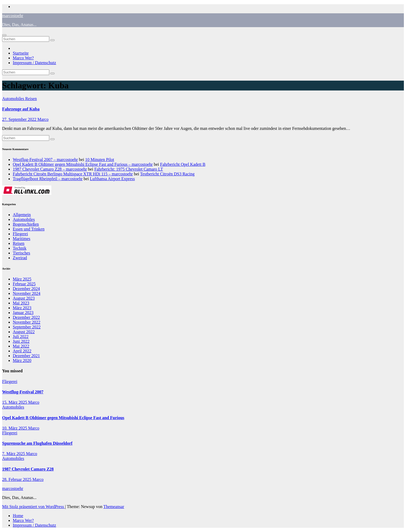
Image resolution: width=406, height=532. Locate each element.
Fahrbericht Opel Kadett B (183, 164)
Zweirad (20, 258)
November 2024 (27, 293)
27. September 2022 (20, 119)
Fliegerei (20, 234)
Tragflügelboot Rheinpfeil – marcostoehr (48, 179)
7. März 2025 (14, 454)
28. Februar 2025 (17, 479)
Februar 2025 (24, 284)
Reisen (31, 99)
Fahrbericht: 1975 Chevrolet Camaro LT (129, 169)
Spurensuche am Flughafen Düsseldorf (37, 443)
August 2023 (24, 298)
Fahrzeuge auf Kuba (21, 109)
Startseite (21, 53)
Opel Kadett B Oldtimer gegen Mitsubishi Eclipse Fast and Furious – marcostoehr (83, 164)
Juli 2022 (21, 337)
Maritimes (22, 239)
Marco (43, 119)
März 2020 (22, 360)
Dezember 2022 (26, 317)
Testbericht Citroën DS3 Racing (167, 174)
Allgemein (22, 215)
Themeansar (114, 507)
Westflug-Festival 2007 (23, 392)
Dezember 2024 (26, 289)
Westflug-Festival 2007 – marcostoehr (45, 160)
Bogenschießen (26, 224)
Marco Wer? (23, 58)
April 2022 (22, 351)
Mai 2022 (21, 346)
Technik (20, 248)
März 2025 (22, 279)
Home (18, 516)
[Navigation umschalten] (4, 35)
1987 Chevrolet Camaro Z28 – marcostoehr (50, 169)
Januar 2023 (23, 313)
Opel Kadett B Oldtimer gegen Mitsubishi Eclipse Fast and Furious (63, 418)
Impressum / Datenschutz (34, 63)
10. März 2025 (15, 428)
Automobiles (14, 99)
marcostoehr (13, 16)
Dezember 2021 (26, 356)
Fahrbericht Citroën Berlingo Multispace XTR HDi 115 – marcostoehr (73, 174)
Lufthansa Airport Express (112, 179)
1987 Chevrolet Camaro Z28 (28, 469)
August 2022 (24, 332)
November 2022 (27, 322)
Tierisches (21, 253)
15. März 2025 (15, 402)
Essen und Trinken (29, 229)
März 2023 (22, 308)
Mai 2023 (21, 303)
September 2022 (27, 327)
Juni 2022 (21, 341)
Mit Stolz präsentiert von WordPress (34, 507)
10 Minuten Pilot (100, 160)
